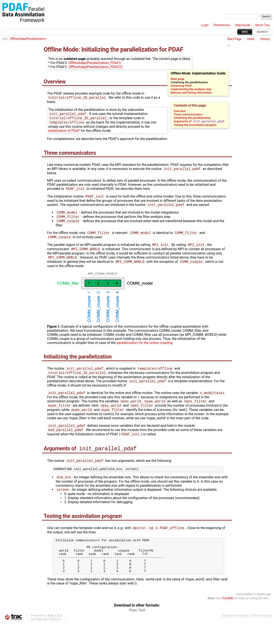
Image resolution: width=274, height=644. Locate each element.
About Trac (263, 25)
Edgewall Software (48, 640)
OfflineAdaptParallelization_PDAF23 (96, 67)
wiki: (5, 39)
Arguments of (199, 122)
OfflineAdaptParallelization (28, 39)
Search (262, 32)
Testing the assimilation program (195, 125)
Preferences (222, 25)
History (265, 39)
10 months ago (262, 615)
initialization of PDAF (64, 132)
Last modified (244, 615)
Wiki (245, 32)
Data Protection (262, 637)
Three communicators (188, 114)
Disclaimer (229, 637)
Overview (180, 111)
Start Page (234, 39)
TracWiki (228, 619)
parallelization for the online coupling (144, 350)
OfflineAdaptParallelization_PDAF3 (95, 63)
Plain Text (137, 631)
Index (251, 39)
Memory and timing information (191, 92)
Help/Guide (243, 25)
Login (205, 25)
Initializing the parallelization (192, 118)
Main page (177, 79)
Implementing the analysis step (191, 89)
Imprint (244, 637)
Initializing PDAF (181, 86)
